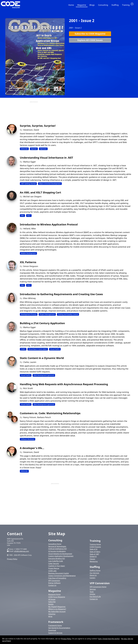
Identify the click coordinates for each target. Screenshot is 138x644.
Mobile (51, 606)
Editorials (24, 151)
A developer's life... (32, 450)
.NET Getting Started (28, 186)
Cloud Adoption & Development (60, 556)
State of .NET (94, 556)
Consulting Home (55, 546)
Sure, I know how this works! (109, 639)
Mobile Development (28, 255)
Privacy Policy (12, 561)
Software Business (28, 441)
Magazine (82, 5)
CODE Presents (95, 549)
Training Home (95, 546)
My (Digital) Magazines (57, 609)
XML (22, 218)
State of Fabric (95, 554)
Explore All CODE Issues (90, 42)
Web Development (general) (44, 377)
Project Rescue (54, 570)
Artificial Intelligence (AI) (57, 551)
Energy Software (54, 585)
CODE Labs (52, 573)
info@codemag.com (21, 553)
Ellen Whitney (29, 300)
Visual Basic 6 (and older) (38, 351)
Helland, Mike (29, 231)
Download (52, 632)
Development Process (29, 316)
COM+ (23, 351)
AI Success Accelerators (57, 553)
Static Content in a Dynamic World (42, 360)
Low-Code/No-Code (56, 563)
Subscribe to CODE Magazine (90, 36)
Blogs (92, 5)
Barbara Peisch (44, 419)
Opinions (43, 151)
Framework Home (55, 628)
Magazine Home (54, 597)
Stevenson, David (31, 132)
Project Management (47, 316)
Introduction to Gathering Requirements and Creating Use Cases (61, 296)
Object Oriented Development (50, 186)
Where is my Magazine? (57, 611)
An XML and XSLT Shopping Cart (40, 195)
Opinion (34, 151)
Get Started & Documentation (59, 630)
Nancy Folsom (30, 419)
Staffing (115, 5)
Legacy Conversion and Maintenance (62, 578)
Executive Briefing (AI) (57, 561)
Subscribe (52, 604)
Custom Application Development (61, 558)
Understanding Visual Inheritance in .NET (46, 160)
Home (71, 5)
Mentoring (94, 564)
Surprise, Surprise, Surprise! (38, 128)
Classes (92, 561)
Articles (92, 596)
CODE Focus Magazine (57, 599)
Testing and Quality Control (68, 316)
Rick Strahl (28, 390)
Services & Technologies (57, 548)
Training (126, 5)
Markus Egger (29, 164)
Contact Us (52, 587)
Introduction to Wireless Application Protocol (49, 227)
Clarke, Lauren (30, 364)
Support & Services (55, 635)
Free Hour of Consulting (57, 580)
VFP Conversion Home (98, 589)
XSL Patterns (28, 264)
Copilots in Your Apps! (57, 568)
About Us (93, 577)
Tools (92, 594)
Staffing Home (95, 573)
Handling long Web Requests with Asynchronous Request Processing (64, 386)
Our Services (94, 575)
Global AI (93, 559)
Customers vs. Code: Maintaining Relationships (50, 415)
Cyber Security (54, 565)
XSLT (29, 218)
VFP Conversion (54, 583)
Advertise (52, 616)
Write (50, 618)
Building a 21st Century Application (42, 325)
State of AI (94, 551)
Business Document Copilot (59, 575)
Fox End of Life (95, 599)
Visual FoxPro (55, 351)
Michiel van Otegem (32, 199)
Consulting (103, 5)
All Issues (52, 601)
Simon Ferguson (31, 268)
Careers (93, 580)
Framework (56, 624)
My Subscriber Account (57, 614)
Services (93, 591)
